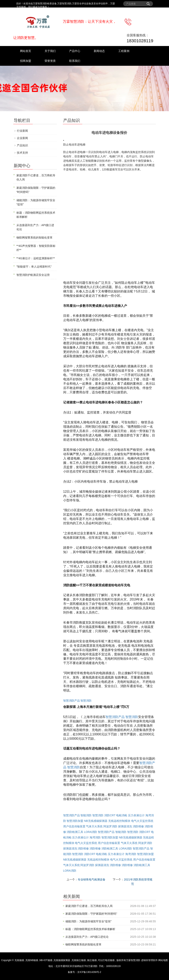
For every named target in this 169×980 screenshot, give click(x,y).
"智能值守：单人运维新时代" (34, 267)
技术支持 (22, 153)
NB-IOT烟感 (46, 960)
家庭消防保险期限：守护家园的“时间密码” (91, 914)
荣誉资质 (50, 61)
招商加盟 (26, 61)
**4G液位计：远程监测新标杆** (36, 258)
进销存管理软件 (149, 960)
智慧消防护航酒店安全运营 (33, 275)
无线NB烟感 (32, 960)
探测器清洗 (125, 826)
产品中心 (75, 51)
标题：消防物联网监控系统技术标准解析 (90, 929)
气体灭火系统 (94, 826)
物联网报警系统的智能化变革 (83, 944)
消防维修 (138, 826)
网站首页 (26, 51)
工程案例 (124, 51)
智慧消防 (86, 701)
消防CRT (110, 815)
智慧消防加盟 (75, 821)
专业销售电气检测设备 (92, 879)
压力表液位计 (136, 815)
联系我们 (75, 61)
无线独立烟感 (79, 960)
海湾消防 (95, 837)
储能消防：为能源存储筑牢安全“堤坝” (88, 921)
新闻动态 (99, 51)
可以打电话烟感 (106, 960)
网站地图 (163, 960)
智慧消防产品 (72, 701)
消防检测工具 (75, 832)
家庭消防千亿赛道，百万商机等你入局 (89, 906)
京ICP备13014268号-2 (89, 972)
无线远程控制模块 (119, 821)
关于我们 (50, 51)
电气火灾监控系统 (142, 821)
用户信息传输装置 (74, 826)
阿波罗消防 (110, 826)
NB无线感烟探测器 (96, 821)
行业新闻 (22, 131)
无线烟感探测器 (62, 960)
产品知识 (22, 145)
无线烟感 (19, 960)
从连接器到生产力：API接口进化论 (87, 937)
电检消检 (122, 815)
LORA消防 (91, 832)
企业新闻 (22, 138)
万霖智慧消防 (133, 960)
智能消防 (86, 815)
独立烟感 (92, 960)
